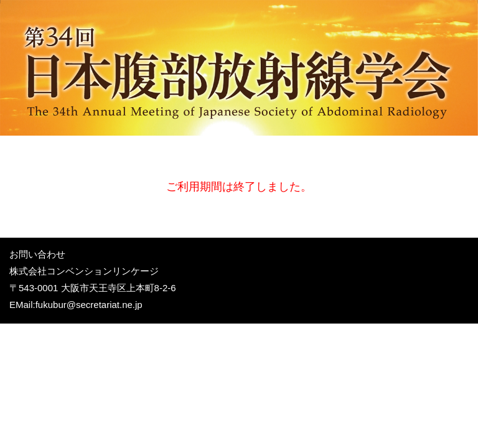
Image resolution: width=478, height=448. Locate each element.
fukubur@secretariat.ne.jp (89, 305)
